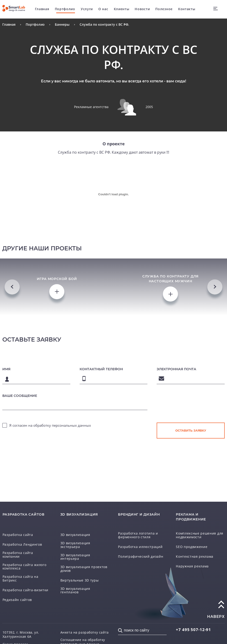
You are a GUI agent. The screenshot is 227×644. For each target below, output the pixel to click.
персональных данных (71, 429)
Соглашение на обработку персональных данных (83, 638)
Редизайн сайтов (17, 595)
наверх (216, 612)
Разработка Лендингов (22, 539)
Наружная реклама (192, 561)
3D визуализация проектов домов (84, 564)
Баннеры (62, 24)
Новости (142, 9)
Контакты (187, 9)
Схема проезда (15, 640)
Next (215, 289)
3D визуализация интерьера (75, 552)
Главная (42, 9)
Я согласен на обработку (50, 429)
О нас (104, 9)
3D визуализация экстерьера (75, 540)
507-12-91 (194, 625)
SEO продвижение (192, 541)
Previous (12, 289)
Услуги (87, 9)
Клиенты (122, 9)
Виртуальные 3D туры (80, 576)
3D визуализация (75, 529)
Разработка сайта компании (18, 549)
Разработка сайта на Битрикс (20, 574)
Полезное (164, 9)
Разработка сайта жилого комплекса (25, 562)
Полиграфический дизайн (141, 551)
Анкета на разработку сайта (85, 628)
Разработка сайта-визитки (26, 585)
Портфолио (65, 9)
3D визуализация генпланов (75, 586)
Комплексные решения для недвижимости (200, 530)
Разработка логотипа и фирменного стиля (138, 530)
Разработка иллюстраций (140, 541)
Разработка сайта (18, 529)
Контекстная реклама (195, 551)
